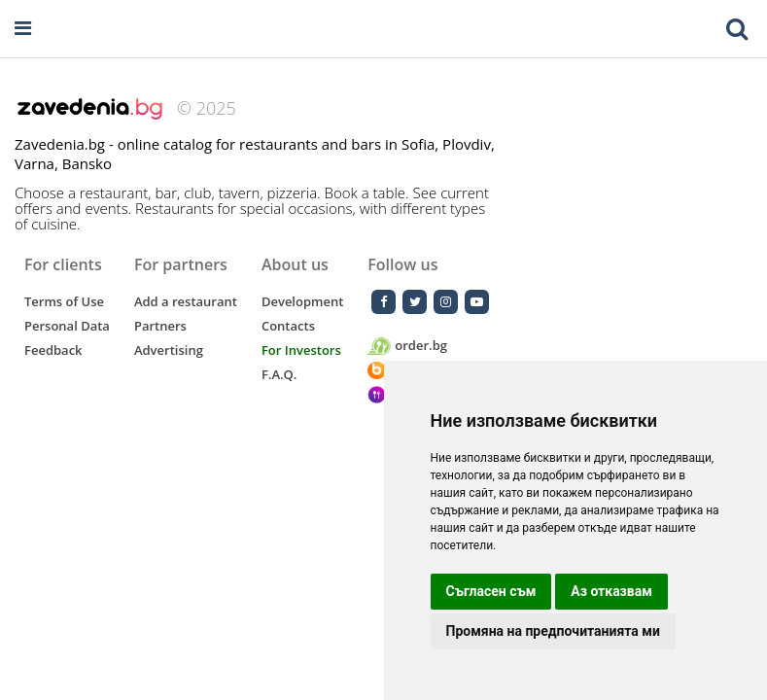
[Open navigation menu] (23, 29)
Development (302, 301)
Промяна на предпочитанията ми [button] (553, 631)
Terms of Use (64, 301)
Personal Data (67, 326)
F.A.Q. (279, 374)
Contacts (288, 326)
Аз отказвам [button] (611, 591)
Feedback (53, 350)
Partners (160, 326)
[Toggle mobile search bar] (737, 29)
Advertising (169, 350)
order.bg (407, 346)
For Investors (301, 350)
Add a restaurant (186, 301)
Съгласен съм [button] (491, 591)
